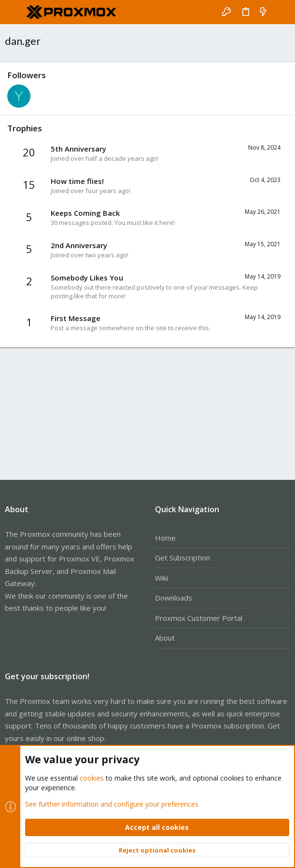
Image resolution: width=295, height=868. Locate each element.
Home (165, 538)
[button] (14, 12)
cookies (92, 778)
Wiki (162, 578)
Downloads (174, 598)
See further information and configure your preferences (112, 804)
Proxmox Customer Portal (199, 618)
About (165, 638)
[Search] (281, 12)
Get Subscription (183, 558)
